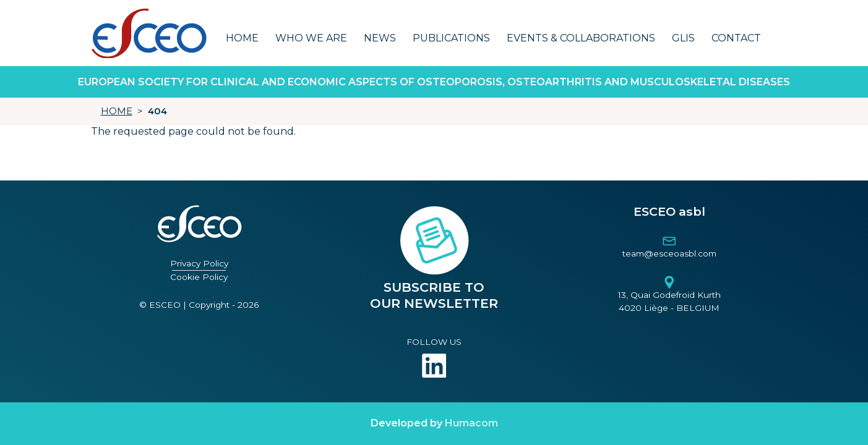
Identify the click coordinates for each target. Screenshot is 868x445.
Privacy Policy (199, 263)
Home (242, 38)
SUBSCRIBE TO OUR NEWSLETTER (434, 295)
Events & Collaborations (581, 38)
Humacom (471, 423)
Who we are (311, 38)
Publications (451, 38)
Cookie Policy (199, 277)
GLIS (683, 38)
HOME (117, 111)
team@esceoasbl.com (669, 253)
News (380, 38)
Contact (736, 38)
